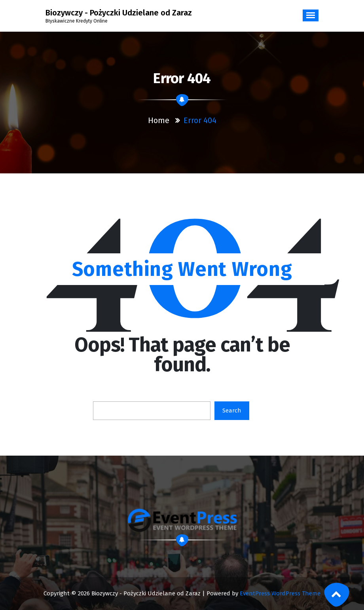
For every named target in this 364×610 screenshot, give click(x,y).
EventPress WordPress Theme (280, 593)
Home (159, 120)
